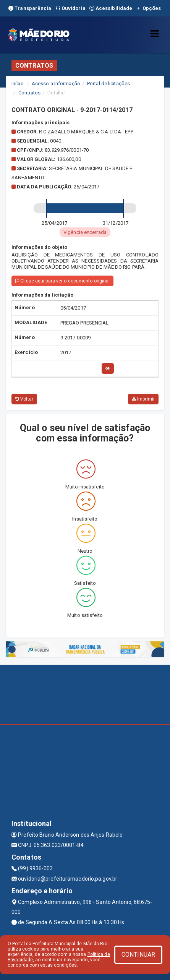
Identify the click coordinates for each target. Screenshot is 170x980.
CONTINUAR (138, 955)
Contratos (29, 93)
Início (18, 84)
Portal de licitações (108, 84)
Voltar (24, 399)
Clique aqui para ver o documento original (62, 281)
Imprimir (143, 399)
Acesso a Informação (56, 84)
